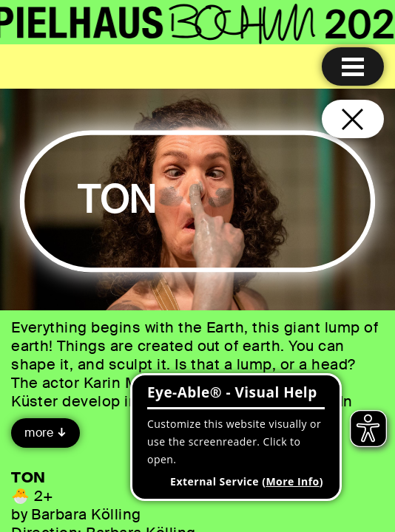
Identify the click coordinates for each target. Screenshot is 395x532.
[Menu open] (353, 66)
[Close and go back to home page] (353, 119)
